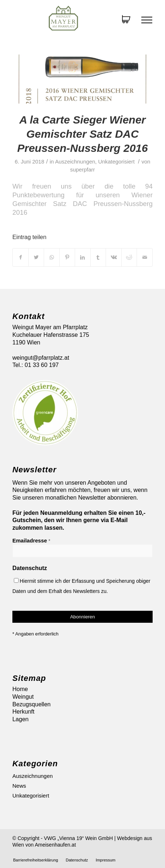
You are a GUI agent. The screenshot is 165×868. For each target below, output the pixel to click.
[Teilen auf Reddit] (129, 257)
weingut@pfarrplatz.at (41, 358)
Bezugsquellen (32, 704)
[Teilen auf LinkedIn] (83, 257)
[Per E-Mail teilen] (145, 257)
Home (20, 689)
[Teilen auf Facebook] (21, 257)
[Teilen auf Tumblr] (98, 257)
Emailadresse (31, 541)
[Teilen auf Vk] (114, 257)
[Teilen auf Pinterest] (67, 257)
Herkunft (23, 712)
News (19, 786)
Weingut (23, 697)
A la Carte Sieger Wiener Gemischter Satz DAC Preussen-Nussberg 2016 (82, 134)
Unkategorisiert (117, 162)
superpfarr (83, 170)
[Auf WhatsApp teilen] (52, 257)
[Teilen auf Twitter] (36, 257)
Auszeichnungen (75, 162)
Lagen (21, 719)
